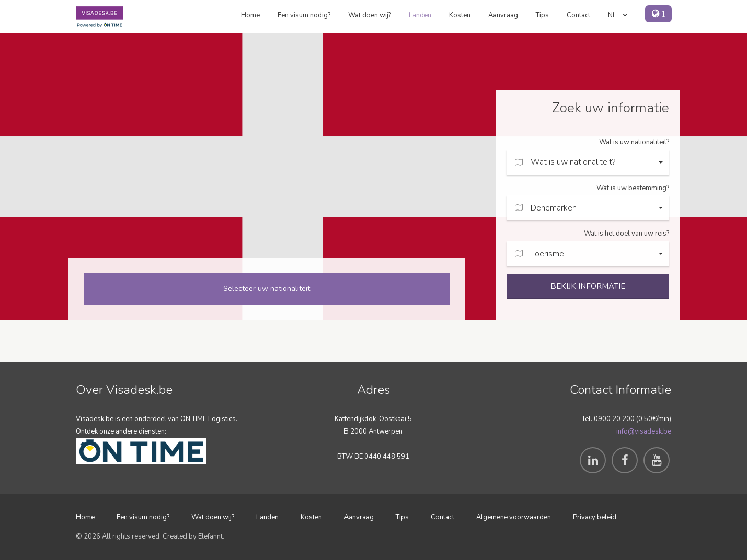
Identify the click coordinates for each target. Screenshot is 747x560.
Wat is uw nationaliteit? (634, 142)
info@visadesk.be (644, 431)
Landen (420, 15)
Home (250, 15)
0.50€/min (654, 419)
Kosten (460, 15)
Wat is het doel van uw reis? (627, 234)
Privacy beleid (595, 517)
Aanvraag (503, 15)
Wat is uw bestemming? (633, 188)
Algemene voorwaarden (514, 517)
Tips (542, 15)
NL (618, 15)
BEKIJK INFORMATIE (588, 286)
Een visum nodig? (304, 15)
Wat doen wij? (370, 15)
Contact (578, 15)
